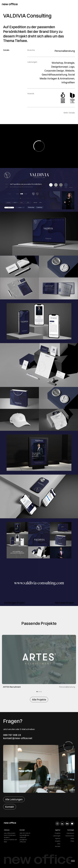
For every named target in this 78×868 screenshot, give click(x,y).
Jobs (59, 844)
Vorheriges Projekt (14, 603)
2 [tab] (39, 692)
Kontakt (10, 807)
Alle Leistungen (14, 799)
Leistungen (57, 836)
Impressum (70, 833)
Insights (58, 841)
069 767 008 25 (25, 833)
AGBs (72, 838)
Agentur (58, 838)
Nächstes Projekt (64, 603)
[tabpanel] (39, 662)
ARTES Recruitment (12, 687)
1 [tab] (37, 692)
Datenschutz (70, 836)
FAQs (72, 841)
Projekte (58, 833)
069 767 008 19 (12, 735)
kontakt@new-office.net (18, 738)
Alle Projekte (39, 700)
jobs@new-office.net (23, 841)
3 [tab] (41, 692)
